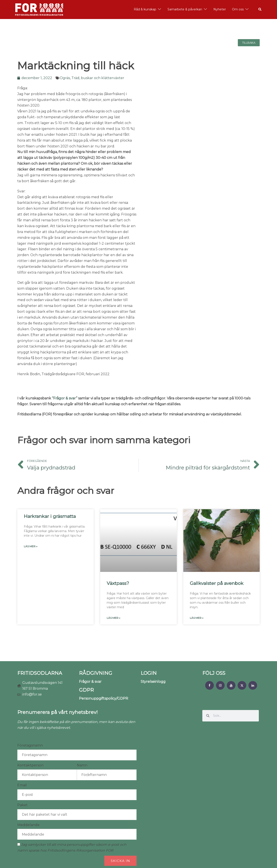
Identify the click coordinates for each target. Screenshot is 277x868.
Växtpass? (118, 583)
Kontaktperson (30, 765)
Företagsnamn (30, 745)
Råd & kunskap (145, 9)
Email (22, 785)
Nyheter (220, 9)
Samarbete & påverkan (185, 9)
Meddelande (28, 825)
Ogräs (65, 78)
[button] (260, 10)
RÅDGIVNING (96, 673)
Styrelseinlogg (153, 682)
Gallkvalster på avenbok (217, 583)
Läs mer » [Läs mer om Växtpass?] (114, 618)
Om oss (238, 9)
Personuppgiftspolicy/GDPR (104, 698)
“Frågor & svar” (65, 398)
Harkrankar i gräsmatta (50, 516)
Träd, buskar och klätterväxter (98, 78)
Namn (82, 765)
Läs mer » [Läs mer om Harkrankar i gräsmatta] (31, 546)
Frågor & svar (90, 682)
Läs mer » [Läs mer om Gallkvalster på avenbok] (197, 618)
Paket (23, 805)
